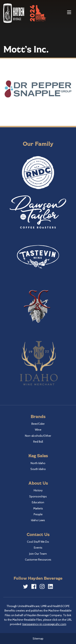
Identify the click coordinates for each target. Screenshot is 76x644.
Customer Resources (38, 560)
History (38, 490)
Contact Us (38, 534)
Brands (38, 416)
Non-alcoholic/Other (38, 436)
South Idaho (38, 469)
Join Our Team (38, 554)
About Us (38, 483)
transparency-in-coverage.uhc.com (44, 624)
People (38, 514)
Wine (38, 430)
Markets (38, 508)
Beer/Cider (38, 424)
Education (38, 502)
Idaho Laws (38, 520)
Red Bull (38, 442)
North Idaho (38, 463)
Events (38, 548)
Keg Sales (38, 455)
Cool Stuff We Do (38, 542)
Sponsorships (38, 496)
